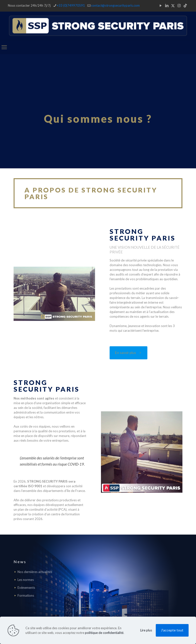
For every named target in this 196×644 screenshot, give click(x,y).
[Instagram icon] (179, 5)
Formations (26, 595)
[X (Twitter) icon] (173, 5)
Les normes (26, 580)
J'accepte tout (172, 630)
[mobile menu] (4, 47)
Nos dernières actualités (35, 572)
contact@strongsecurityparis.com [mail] (115, 5)
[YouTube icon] (161, 5)
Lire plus (146, 630)
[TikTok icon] (185, 5)
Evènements (26, 588)
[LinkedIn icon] (167, 5)
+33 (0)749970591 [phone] (71, 5)
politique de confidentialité (104, 633)
